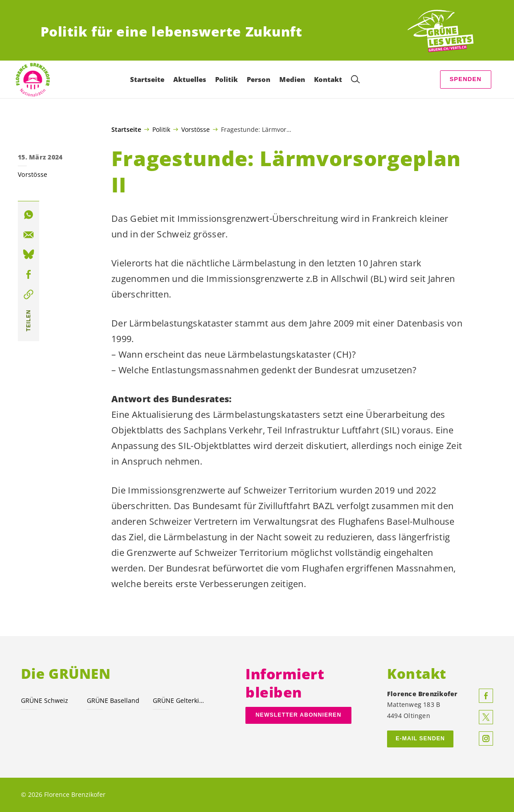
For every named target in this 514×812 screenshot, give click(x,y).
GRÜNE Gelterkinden (180, 700)
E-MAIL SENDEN (420, 739)
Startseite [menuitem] (147, 79)
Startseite (126, 130)
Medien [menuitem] (292, 79)
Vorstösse (196, 129)
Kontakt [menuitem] (328, 79)
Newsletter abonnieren (299, 715)
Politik (161, 129)
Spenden (465, 79)
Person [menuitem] (259, 79)
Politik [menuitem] (226, 79)
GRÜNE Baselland (113, 700)
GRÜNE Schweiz (45, 700)
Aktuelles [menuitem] (190, 79)
